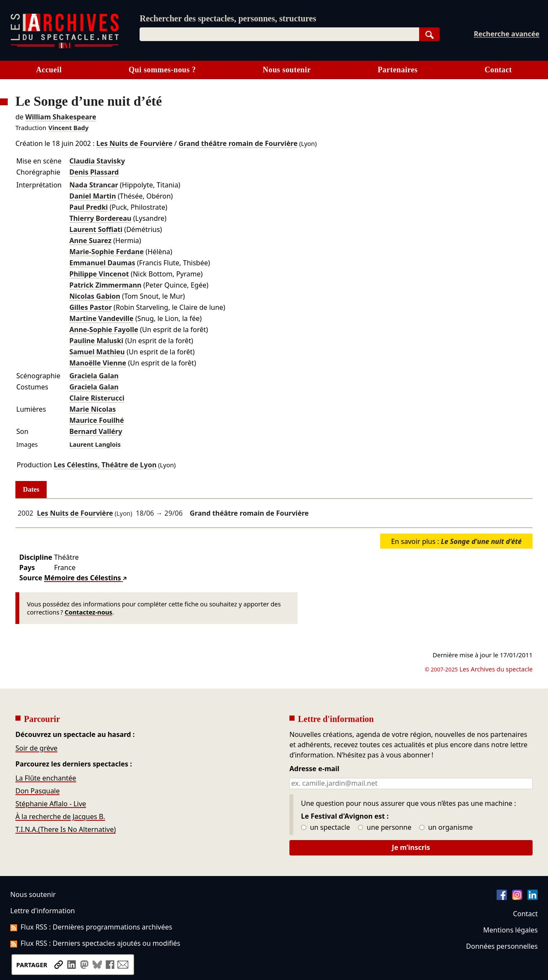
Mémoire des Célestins (83, 578)
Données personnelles (502, 946)
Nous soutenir (287, 70)
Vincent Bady (68, 128)
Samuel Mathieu (97, 352)
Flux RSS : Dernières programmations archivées (91, 927)
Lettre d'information (43, 911)
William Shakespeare (61, 117)
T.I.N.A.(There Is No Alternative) (66, 829)
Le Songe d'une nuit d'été (481, 541)
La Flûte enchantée (46, 778)
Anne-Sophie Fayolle (104, 330)
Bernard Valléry (96, 431)
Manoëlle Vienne (98, 363)
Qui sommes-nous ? (162, 70)
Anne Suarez (90, 241)
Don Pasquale (37, 791)
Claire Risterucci (97, 398)
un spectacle (326, 828)
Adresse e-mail (314, 769)
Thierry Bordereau (100, 218)
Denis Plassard (94, 172)
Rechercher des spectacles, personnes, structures (228, 18)
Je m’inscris (411, 847)
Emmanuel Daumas (102, 263)
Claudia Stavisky (97, 161)
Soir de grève (36, 748)
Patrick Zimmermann (106, 285)
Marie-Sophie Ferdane (107, 252)
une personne (385, 828)
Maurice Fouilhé (97, 420)
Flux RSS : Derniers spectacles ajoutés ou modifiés (95, 943)
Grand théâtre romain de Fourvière (238, 143)
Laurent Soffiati (96, 229)
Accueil (49, 70)
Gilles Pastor (91, 307)
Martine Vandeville (101, 318)
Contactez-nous (88, 612)
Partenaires (398, 70)
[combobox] (279, 34)
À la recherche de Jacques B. (60, 817)
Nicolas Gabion (95, 296)
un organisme (446, 828)
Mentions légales (511, 930)
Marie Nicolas (93, 409)
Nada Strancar (94, 185)
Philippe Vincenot (99, 274)
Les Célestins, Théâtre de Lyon (105, 465)
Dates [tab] (31, 489)
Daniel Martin (93, 196)
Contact (498, 70)
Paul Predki (89, 207)
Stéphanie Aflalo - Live (51, 804)
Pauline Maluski (96, 341)
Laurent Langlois (95, 444)
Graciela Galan (94, 376)
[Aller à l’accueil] (65, 46)
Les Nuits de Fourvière (134, 143)
